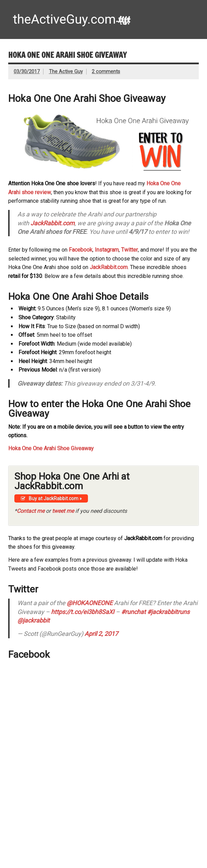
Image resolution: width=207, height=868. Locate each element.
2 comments (106, 72)
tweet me (63, 511)
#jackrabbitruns (168, 612)
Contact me (31, 511)
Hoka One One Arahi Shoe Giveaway (51, 448)
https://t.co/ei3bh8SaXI (83, 612)
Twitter (130, 250)
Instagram (107, 250)
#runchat (133, 612)
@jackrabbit (34, 620)
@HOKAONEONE (90, 603)
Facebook (81, 250)
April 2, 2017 (101, 634)
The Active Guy (66, 72)
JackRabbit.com (53, 223)
